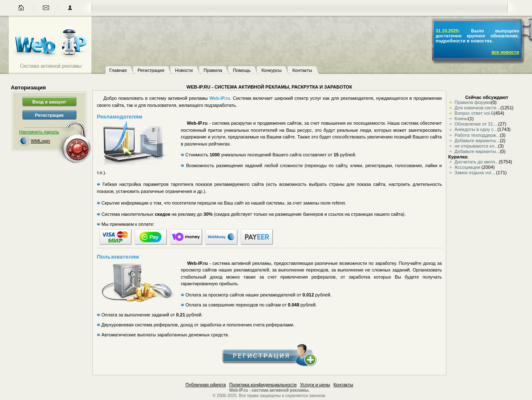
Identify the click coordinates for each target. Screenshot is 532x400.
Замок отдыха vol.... (475, 173)
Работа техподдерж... (477, 135)
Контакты (302, 70)
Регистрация (151, 70)
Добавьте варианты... (477, 141)
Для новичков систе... (478, 108)
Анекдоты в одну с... (476, 129)
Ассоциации (468, 167)
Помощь (242, 70)
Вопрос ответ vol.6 (474, 113)
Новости (184, 70)
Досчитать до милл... (477, 162)
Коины (462, 119)
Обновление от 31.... (477, 124)
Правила (213, 70)
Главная (118, 70)
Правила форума (473, 102)
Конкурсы (271, 70)
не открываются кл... (477, 146)
